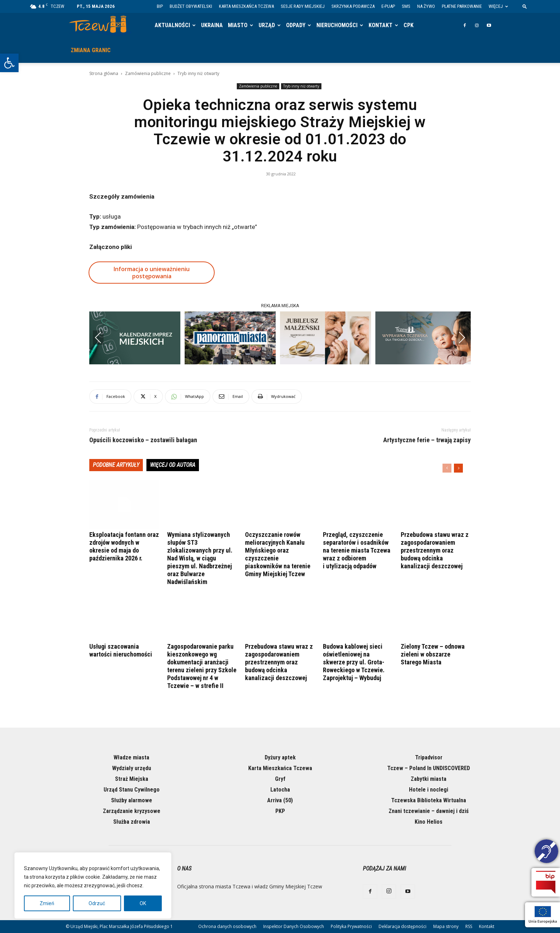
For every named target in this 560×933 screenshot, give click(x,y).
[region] (93, 885)
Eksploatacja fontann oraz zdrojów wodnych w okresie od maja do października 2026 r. (124, 546)
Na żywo (426, 6)
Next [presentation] (462, 338)
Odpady (296, 25)
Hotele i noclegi (429, 790)
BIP (160, 6)
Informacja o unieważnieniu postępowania (152, 273)
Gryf (280, 779)
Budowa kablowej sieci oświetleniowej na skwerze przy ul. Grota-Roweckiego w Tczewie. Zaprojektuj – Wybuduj (354, 662)
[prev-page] (447, 468)
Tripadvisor (429, 757)
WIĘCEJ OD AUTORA (173, 465)
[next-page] (458, 468)
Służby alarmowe (132, 800)
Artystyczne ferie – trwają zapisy (427, 440)
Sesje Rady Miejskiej (303, 6)
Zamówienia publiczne (148, 73)
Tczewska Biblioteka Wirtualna (429, 800)
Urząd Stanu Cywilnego (132, 790)
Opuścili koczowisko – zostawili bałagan (143, 440)
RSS (469, 926)
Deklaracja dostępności (402, 926)
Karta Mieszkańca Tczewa (246, 6)
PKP (280, 811)
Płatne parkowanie (462, 6)
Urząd (267, 25)
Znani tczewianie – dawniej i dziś (429, 811)
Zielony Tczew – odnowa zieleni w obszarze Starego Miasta (433, 654)
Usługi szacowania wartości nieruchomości (121, 650)
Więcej (498, 6)
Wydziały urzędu (132, 768)
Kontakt (381, 25)
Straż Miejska (132, 779)
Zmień (47, 903)
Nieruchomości (337, 25)
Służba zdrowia (132, 822)
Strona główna (104, 73)
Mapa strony (446, 926)
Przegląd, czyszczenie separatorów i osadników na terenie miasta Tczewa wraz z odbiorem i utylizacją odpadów (357, 550)
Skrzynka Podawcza (353, 6)
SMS (406, 6)
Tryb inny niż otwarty (301, 86)
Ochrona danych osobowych (227, 926)
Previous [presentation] (98, 338)
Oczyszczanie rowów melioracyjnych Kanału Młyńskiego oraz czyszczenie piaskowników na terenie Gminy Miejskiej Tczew (278, 554)
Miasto (238, 25)
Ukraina (212, 25)
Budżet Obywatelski (191, 6)
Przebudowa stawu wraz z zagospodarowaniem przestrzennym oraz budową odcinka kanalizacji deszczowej (435, 550)
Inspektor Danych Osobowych (294, 926)
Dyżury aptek (280, 757)
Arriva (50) (280, 800)
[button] (9, 63)
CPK (409, 25)
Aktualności (172, 25)
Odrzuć (97, 903)
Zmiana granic (91, 50)
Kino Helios (429, 822)
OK (143, 903)
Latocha (280, 790)
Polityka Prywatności (351, 926)
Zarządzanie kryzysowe (132, 811)
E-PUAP (388, 6)
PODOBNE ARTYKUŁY (116, 465)
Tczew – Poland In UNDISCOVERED (429, 768)
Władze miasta (131, 757)
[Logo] (100, 26)
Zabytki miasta (429, 779)
